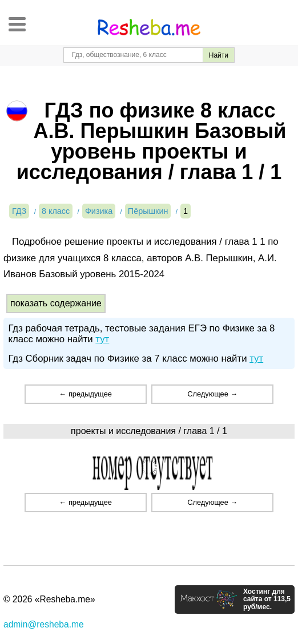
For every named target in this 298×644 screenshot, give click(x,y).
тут (102, 339)
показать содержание (56, 303)
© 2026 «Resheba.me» (49, 599)
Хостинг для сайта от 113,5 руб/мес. (267, 600)
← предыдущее (86, 394)
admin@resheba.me (44, 624)
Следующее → (212, 394)
